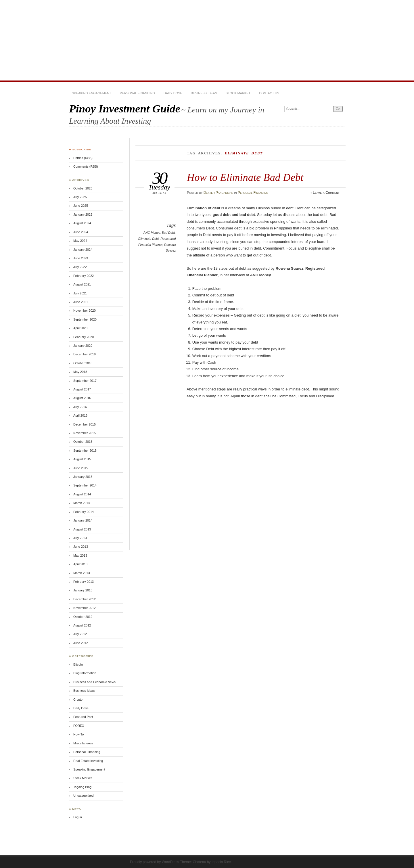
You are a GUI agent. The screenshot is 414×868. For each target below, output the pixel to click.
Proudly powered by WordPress (155, 862)
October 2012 (83, 617)
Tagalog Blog (82, 787)
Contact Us (269, 93)
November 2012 (85, 608)
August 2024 (82, 223)
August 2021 (82, 284)
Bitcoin (78, 664)
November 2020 (85, 311)
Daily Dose (173, 93)
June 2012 (81, 643)
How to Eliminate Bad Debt (245, 177)
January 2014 (83, 520)
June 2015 (81, 468)
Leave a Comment (326, 193)
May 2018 (80, 372)
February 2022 (84, 276)
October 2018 (83, 363)
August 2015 (82, 459)
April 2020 (80, 328)
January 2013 (83, 590)
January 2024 (83, 250)
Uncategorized (84, 796)
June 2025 (81, 206)
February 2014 (84, 512)
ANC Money (152, 233)
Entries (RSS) (83, 158)
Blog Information (85, 673)
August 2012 (82, 625)
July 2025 (80, 197)
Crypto (78, 700)
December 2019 (85, 354)
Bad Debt (168, 233)
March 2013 (82, 573)
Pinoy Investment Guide (125, 109)
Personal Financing (137, 93)
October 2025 (83, 188)
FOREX (79, 726)
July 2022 (80, 267)
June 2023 (81, 258)
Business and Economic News (94, 682)
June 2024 (81, 232)
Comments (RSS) (86, 166)
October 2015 (83, 442)
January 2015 (83, 477)
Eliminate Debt (148, 239)
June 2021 (81, 302)
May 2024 (80, 241)
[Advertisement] (207, 40)
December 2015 (85, 424)
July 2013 (80, 538)
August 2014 (82, 494)
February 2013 (84, 582)
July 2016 (80, 407)
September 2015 (85, 451)
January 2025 (83, 214)
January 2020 (83, 346)
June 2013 (81, 547)
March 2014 (82, 503)
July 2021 (80, 293)
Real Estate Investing (88, 761)
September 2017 (85, 381)
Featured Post (83, 717)
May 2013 (80, 555)
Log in (78, 817)
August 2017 (82, 389)
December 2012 (85, 599)
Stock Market (238, 93)
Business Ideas (204, 93)
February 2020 (84, 337)
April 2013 (80, 564)
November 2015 (85, 433)
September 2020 (85, 319)
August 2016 (82, 398)
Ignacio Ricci (222, 862)
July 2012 (80, 634)
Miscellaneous (83, 743)
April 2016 (80, 415)
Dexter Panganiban (218, 193)
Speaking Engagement (92, 93)
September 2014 (85, 485)
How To (78, 734)
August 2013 (82, 529)
